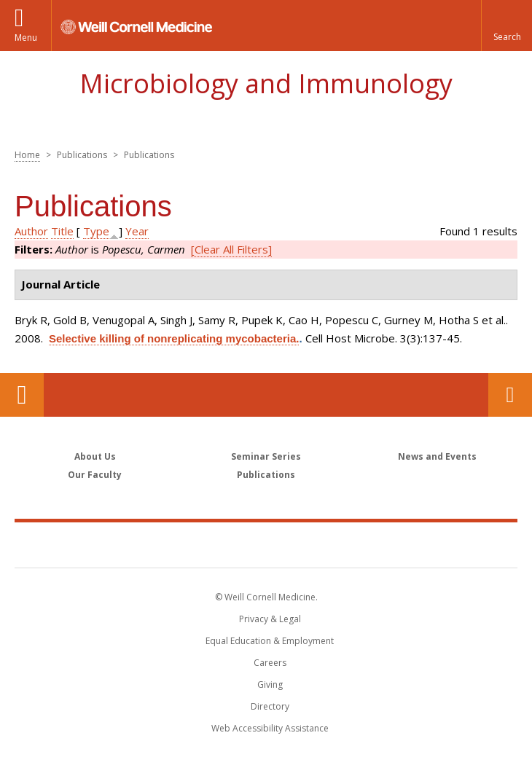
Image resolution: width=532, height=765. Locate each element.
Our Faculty (95, 475)
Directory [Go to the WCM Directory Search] (270, 706)
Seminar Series (266, 456)
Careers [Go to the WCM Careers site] (270, 663)
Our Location (22, 395)
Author (31, 231)
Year (137, 231)
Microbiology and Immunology (266, 83)
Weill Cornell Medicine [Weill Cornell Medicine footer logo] (266, 544)
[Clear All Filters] (231, 249)
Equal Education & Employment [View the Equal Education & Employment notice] (270, 641)
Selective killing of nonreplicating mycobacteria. (174, 338)
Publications (266, 475)
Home (27, 155)
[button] (506, 25)
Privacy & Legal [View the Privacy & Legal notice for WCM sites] (270, 619)
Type (96, 231)
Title (62, 231)
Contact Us (510, 395)
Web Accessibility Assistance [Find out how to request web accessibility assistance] (270, 728)
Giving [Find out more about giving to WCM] (270, 684)
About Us (95, 456)
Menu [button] (26, 38)
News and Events (437, 456)
